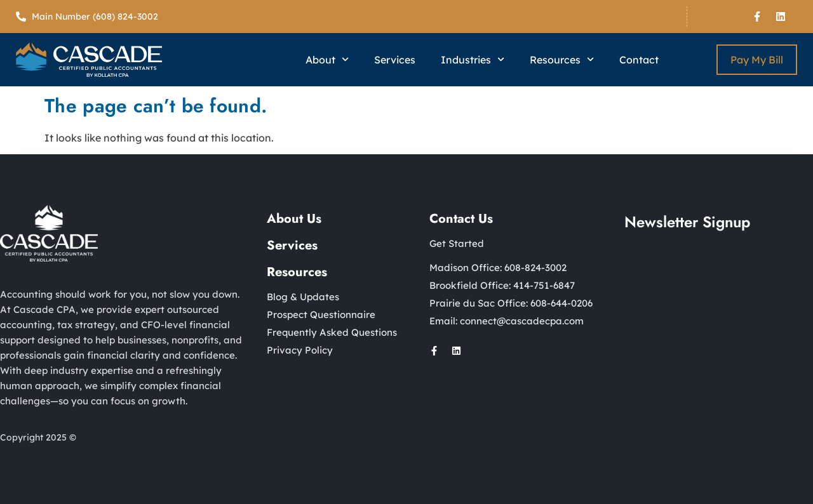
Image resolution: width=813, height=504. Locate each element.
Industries (473, 59)
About (327, 59)
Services (395, 60)
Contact (639, 60)
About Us (294, 219)
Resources (562, 59)
